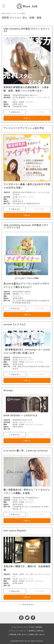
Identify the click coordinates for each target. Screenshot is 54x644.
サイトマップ (24, 627)
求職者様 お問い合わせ (18, 634)
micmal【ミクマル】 (15, 324)
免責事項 (32, 631)
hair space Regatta (15, 531)
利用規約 (39, 627)
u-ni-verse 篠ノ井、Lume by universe (26, 451)
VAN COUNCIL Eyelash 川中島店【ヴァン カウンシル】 (26, 226)
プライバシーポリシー (19, 631)
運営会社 (41, 631)
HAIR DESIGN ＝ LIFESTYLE (20, 415)
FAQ (32, 627)
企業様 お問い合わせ (37, 634)
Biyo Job (6, 13)
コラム (14, 627)
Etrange (8, 390)
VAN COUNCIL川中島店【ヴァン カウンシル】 (27, 30)
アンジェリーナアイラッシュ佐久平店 (24, 128)
